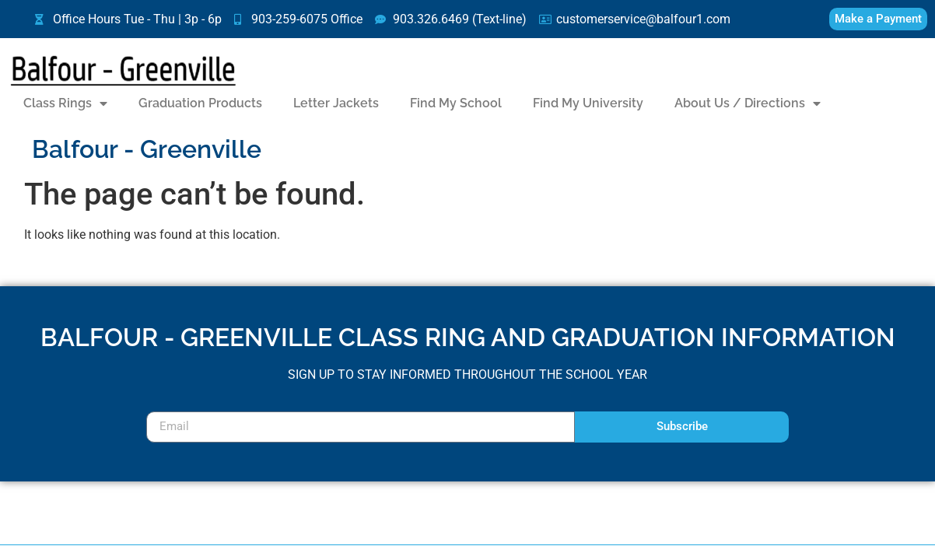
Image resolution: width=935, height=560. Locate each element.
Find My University (588, 103)
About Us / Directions (748, 103)
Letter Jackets (336, 103)
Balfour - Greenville (147, 149)
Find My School (456, 103)
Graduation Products (200, 103)
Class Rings (65, 103)
